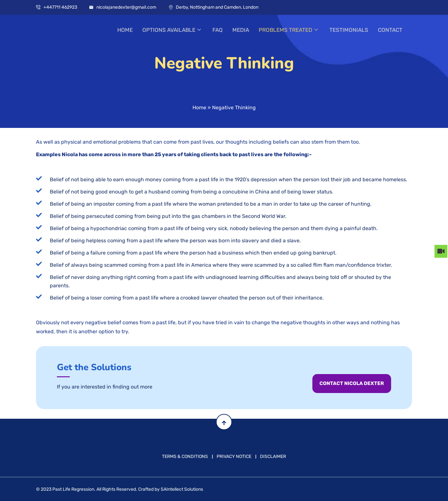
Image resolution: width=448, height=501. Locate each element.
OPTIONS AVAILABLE (172, 30)
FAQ (218, 30)
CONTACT (390, 30)
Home (199, 107)
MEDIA (241, 30)
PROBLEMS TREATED (288, 30)
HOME (125, 30)
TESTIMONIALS (349, 30)
